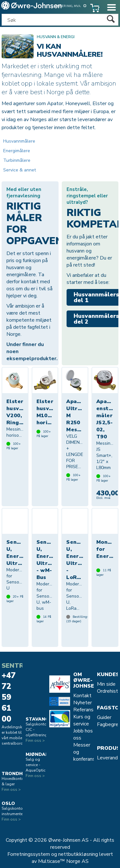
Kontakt (82, 696)
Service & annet (20, 170)
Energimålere (17, 151)
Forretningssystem (29, 854)
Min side (106, 684)
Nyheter (83, 703)
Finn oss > (11, 789)
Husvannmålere (19, 141)
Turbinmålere (17, 160)
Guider (104, 717)
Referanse (85, 710)
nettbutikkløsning (78, 854)
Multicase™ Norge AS (63, 861)
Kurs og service (82, 720)
